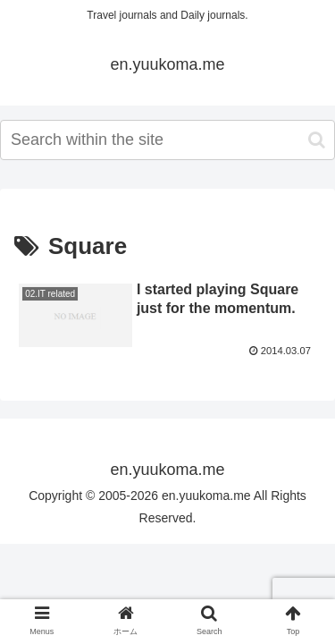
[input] (167, 140)
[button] (317, 140)
